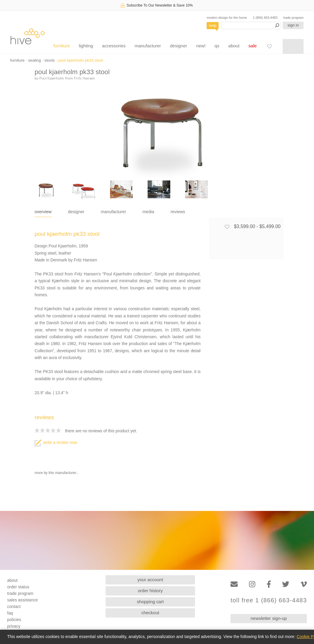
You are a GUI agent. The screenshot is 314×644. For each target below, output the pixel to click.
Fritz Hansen (84, 78)
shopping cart (150, 602)
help (213, 25)
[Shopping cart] (293, 46)
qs (217, 46)
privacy (14, 626)
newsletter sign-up (269, 618)
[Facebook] (269, 584)
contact (14, 606)
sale (253, 46)
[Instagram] (252, 584)
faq (10, 613)
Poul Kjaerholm (52, 78)
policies (14, 620)
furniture (62, 46)
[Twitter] (286, 584)
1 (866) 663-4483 (265, 18)
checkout (150, 613)
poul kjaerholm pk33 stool (81, 60)
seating (34, 60)
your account (150, 580)
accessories (114, 46)
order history (150, 591)
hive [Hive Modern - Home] (27, 36)
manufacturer (148, 46)
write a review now (56, 443)
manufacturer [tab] (113, 212)
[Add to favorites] (227, 227)
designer (179, 46)
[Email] (234, 584)
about (234, 46)
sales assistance (23, 600)
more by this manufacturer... (57, 473)
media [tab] (148, 212)
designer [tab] (76, 212)
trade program (293, 18)
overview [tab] (43, 212)
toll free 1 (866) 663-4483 (269, 600)
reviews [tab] (178, 212)
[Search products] (251, 25)
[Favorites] (269, 46)
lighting (86, 46)
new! (201, 46)
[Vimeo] (304, 584)
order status (18, 587)
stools (50, 60)
